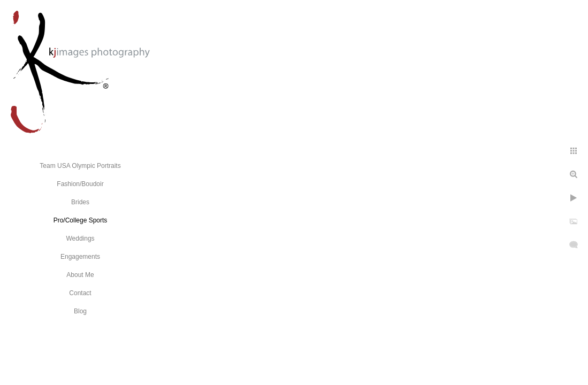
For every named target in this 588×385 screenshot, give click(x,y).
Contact (80, 293)
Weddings (80, 238)
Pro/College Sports (81, 220)
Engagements (80, 257)
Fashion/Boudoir (80, 184)
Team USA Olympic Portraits (80, 166)
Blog (80, 311)
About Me (80, 275)
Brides (80, 202)
